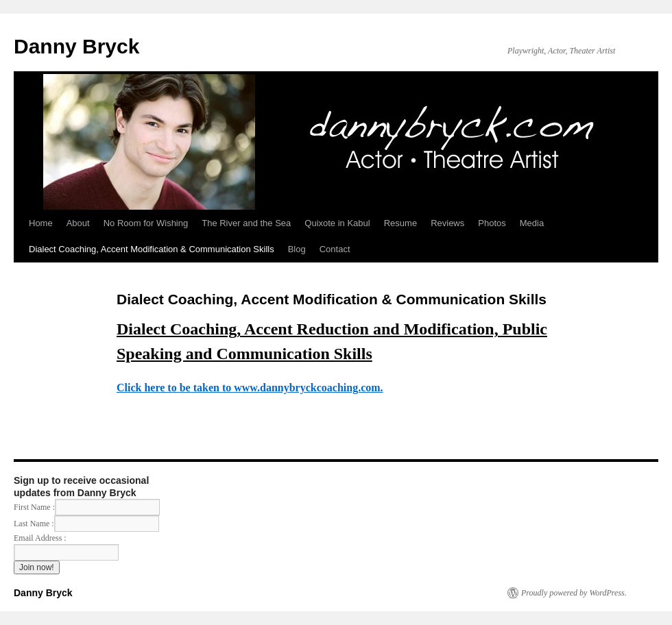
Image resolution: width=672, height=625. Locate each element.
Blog (297, 249)
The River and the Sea (246, 223)
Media (532, 223)
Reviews (447, 223)
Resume (400, 223)
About (78, 223)
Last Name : (86, 524)
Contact (335, 249)
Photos (492, 223)
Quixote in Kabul (337, 223)
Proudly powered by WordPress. (574, 593)
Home (41, 223)
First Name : (87, 507)
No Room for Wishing (146, 223)
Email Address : (40, 538)
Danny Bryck (76, 46)
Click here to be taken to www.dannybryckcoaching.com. (250, 388)
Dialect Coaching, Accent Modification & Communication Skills (152, 249)
